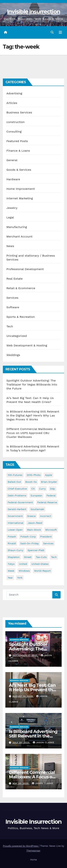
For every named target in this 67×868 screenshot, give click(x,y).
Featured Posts (17, 141)
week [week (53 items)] (11, 571)
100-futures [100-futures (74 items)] (15, 475)
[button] (52, 32)
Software (13, 307)
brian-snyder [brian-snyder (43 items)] (49, 482)
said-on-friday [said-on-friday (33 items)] (30, 543)
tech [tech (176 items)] (54, 557)
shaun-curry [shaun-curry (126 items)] (15, 550)
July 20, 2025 (21, 743)
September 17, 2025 (25, 655)
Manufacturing (17, 227)
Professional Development (25, 269)
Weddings (13, 355)
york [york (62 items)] (20, 578)
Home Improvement (21, 189)
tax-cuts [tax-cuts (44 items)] (41, 557)
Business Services (19, 112)
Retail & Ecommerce (21, 288)
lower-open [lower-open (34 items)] (15, 530)
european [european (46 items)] (36, 495)
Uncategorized (17, 336)
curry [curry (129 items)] (42, 489)
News (10, 246)
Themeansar (33, 851)
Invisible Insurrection (34, 12)
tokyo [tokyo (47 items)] (11, 564)
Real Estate (15, 279)
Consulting (14, 132)
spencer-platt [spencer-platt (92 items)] (36, 550)
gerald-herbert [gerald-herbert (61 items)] (17, 509)
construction (16, 122)
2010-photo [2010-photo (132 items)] (34, 475)
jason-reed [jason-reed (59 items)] (35, 523)
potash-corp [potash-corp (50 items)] (28, 537)
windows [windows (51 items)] (24, 571)
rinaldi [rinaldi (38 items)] (12, 543)
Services (12, 298)
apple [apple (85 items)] (49, 475)
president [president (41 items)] (46, 537)
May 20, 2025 (21, 783)
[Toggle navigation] (60, 32)
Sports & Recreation (21, 317)
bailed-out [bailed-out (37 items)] (14, 482)
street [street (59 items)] (28, 557)
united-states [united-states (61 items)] (40, 564)
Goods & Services (19, 170)
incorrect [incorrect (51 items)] (46, 516)
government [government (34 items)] (15, 516)
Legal (10, 217)
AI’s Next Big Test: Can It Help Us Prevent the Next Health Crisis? (32, 690)
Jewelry (12, 208)
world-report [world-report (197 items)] (42, 571)
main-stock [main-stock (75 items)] (34, 530)
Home (33, 860)
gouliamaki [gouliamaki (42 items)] (37, 509)
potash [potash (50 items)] (12, 537)
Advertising (14, 93)
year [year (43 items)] (10, 578)
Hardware (13, 179)
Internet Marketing (20, 198)
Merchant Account (19, 236)
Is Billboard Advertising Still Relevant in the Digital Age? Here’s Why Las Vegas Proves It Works (33, 415)
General (12, 160)
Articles (12, 103)
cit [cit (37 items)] (33, 489)
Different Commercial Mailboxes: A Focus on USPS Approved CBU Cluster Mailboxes (31, 433)
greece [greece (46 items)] (31, 516)
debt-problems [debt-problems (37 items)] (17, 495)
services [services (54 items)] (48, 543)
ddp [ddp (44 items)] (53, 489)
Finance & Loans (18, 151)
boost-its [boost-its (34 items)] (31, 482)
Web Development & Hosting (27, 345)
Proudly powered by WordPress (21, 846)
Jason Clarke (44, 743)
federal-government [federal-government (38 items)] (20, 502)
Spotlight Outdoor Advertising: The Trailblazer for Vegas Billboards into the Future (32, 384)
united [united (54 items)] (23, 564)
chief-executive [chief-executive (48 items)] (17, 489)
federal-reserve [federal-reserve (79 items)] (47, 502)
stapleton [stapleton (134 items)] (14, 557)
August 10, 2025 (23, 696)
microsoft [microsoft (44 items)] (51, 530)
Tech (10, 326)
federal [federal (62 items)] (51, 495)
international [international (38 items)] (15, 523)
